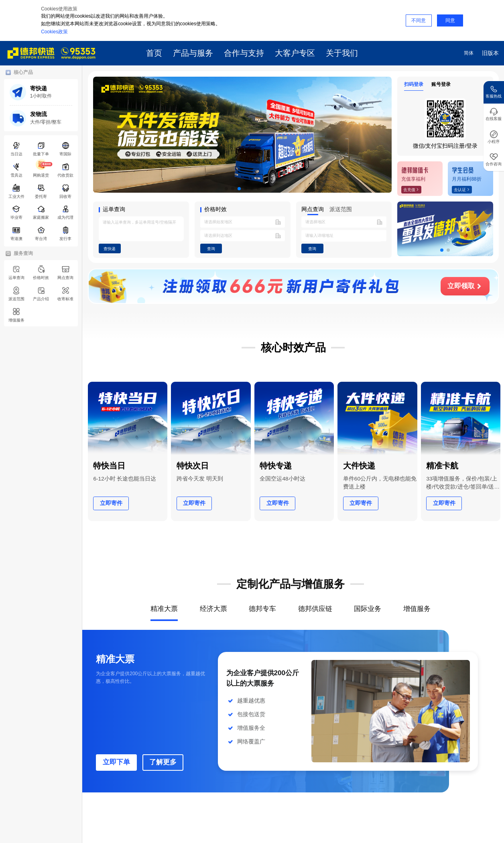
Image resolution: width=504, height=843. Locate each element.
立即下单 (116, 762)
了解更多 (163, 762)
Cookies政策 (54, 32)
